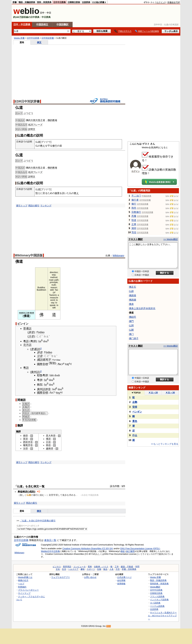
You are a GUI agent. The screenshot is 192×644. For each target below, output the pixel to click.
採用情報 (121, 583)
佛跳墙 (132, 295)
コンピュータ (79, 566)
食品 (105, 569)
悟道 (134, 220)
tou (58, 392)
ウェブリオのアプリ (61, 577)
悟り (38, 193)
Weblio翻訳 (155, 586)
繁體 (32, 313)
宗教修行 (136, 212)
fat (40, 341)
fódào (40, 332)
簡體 (21, 313)
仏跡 (131, 291)
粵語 (26, 341)
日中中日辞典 (60, 2)
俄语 (48, 439)
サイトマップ (24, 593)
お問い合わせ (90, 577)
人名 (111, 569)
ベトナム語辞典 (157, 606)
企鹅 (135, 402)
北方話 (27, 345)
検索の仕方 (23, 580)
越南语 (50, 448)
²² (61, 392)
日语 (48, 442)
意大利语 (51, 435)
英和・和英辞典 (44, 2)
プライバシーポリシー (28, 590)
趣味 (83, 569)
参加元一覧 (50, 540)
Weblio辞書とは (25, 577)
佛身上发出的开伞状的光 (142, 308)
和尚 (134, 208)
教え (43, 146)
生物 (99, 569)
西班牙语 (28, 442)
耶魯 (40, 375)
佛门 (131, 334)
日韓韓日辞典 (74, 2)
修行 (55, 146)
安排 (135, 407)
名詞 (30, 125)
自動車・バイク (101, 566)
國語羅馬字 (44, 359)
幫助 (52, 363)
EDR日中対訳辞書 (27, 101)
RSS (109, 626)
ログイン (160, 2)
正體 (27, 313)
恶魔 (134, 216)
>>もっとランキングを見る (165, 444)
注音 (31, 336)
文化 (58, 569)
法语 (25, 448)
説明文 (32, 129)
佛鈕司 (132, 317)
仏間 (131, 326)
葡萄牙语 (28, 445)
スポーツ (91, 569)
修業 (57, 193)
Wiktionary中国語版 (29, 255)
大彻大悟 (35, 120)
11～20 (153, 393)
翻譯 (18, 431)
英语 (25, 439)
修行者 (135, 200)
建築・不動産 (127, 566)
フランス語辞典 (157, 596)
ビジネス (57, 566)
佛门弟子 (134, 338)
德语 (25, 435)
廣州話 (35, 372)
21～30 (170, 393)
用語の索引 (34, 206)
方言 (118, 569)
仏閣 (131, 330)
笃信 (134, 232)
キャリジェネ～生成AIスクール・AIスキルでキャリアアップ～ (162, 615)
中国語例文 (42, 24)
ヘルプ (21, 583)
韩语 (48, 445)
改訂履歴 (130, 551)
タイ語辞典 (155, 602)
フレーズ (38, 125)
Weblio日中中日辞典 (50, 551)
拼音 (31, 332)
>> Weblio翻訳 (171, 239)
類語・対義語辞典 (27, 2)
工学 (117, 566)
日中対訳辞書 (48, 38)
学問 (137, 566)
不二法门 (136, 196)
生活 (64, 569)
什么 (135, 435)
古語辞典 (86, 2)
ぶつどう (28, 113)
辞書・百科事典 (129, 569)
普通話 (27, 329)
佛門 (131, 321)
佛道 (123, 551)
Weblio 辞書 (19, 38)
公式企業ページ (124, 577)
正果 (134, 224)
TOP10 (136, 393)
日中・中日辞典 (22, 24)
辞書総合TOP (174, 2)
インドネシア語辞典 (159, 599)
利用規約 (22, 586)
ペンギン (137, 412)
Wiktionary (118, 256)
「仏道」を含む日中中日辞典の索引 (38, 520)
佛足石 (132, 287)
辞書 (15, 2)
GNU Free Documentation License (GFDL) (140, 548)
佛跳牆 (132, 300)
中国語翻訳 (62, 24)
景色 (135, 421)
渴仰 (134, 228)
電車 (90, 566)
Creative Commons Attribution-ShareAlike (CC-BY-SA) (88, 548)
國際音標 (42, 364)
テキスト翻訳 (136, 239)
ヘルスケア (73, 569)
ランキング (46, 206)
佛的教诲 (52, 120)
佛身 (131, 304)
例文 (39, 42)
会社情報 (121, 580)
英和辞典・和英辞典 (159, 583)
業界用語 (67, 566)
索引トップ (22, 206)
